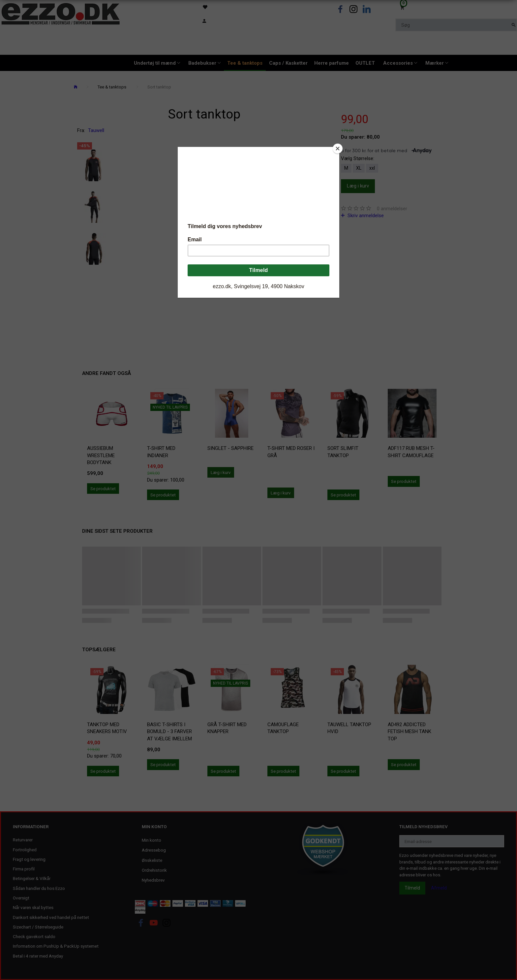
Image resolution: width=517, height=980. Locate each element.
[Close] (338, 149)
